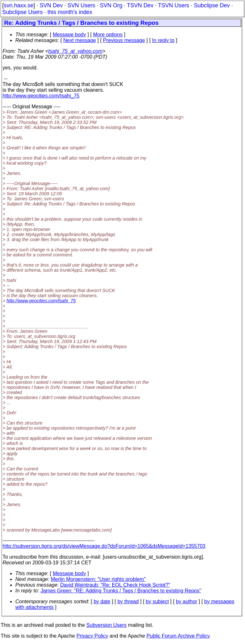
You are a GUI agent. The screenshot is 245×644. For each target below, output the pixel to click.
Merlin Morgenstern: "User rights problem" (98, 579)
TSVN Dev (140, 5)
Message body (69, 35)
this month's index (70, 12)
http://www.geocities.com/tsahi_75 (41, 96)
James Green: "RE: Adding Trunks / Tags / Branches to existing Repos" (121, 591)
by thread (128, 601)
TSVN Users (174, 5)
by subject (157, 601)
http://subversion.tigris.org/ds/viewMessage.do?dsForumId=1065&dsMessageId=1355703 (104, 546)
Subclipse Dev (212, 5)
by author (186, 601)
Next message (79, 40)
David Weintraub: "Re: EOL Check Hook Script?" (115, 585)
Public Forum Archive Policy (178, 636)
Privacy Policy (92, 636)
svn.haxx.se (19, 5)
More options (108, 35)
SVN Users (81, 5)
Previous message (124, 40)
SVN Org (111, 5)
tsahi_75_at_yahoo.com (75, 51)
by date (102, 601)
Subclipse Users (22, 12)
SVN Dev (51, 5)
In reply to (163, 40)
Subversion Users (107, 625)
